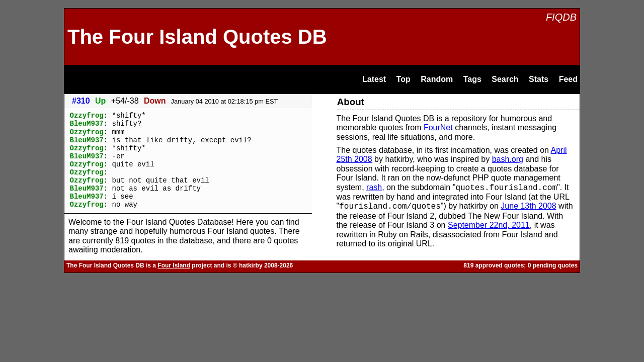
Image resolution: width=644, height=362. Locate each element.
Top (404, 79)
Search (505, 79)
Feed (568, 79)
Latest (374, 79)
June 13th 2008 (528, 206)
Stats (539, 79)
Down (155, 101)
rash (374, 188)
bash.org (508, 159)
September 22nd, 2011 (489, 225)
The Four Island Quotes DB (197, 37)
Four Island (174, 265)
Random (437, 79)
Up (100, 101)
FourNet (438, 127)
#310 (81, 101)
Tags (472, 79)
